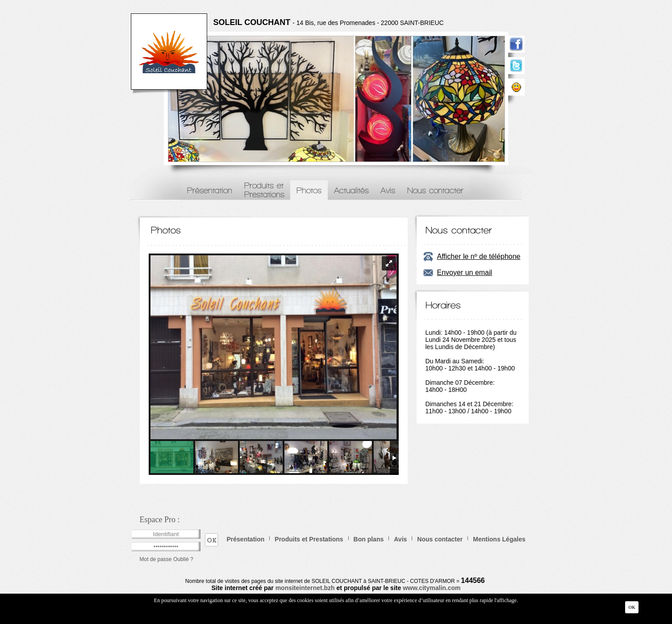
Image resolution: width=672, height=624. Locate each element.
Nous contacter (435, 190)
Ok (632, 607)
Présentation (210, 190)
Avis (388, 190)
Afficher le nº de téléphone (479, 256)
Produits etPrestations (264, 190)
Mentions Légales (499, 539)
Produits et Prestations (309, 539)
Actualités (351, 190)
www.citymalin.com (432, 588)
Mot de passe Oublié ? (167, 559)
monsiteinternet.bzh (305, 588)
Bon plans (369, 539)
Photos (309, 190)
